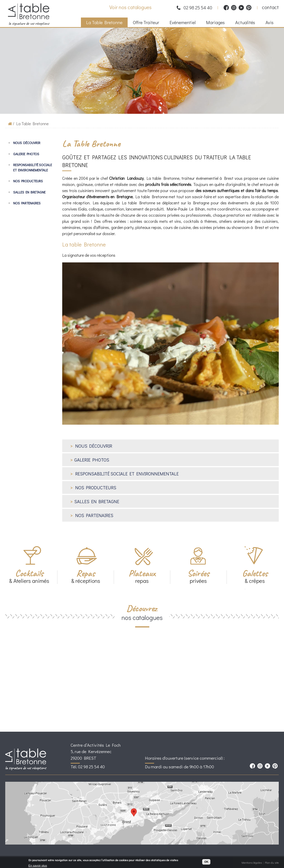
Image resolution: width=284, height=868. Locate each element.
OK (206, 863)
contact (270, 7)
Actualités (243, 23)
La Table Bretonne (103, 23)
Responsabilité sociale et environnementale (33, 167)
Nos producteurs (28, 181)
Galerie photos (26, 154)
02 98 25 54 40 (198, 8)
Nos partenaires (27, 203)
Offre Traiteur (144, 23)
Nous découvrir (27, 143)
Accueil (10, 123)
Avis (270, 22)
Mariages (214, 23)
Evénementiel (181, 23)
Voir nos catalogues (130, 7)
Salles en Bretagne (29, 192)
